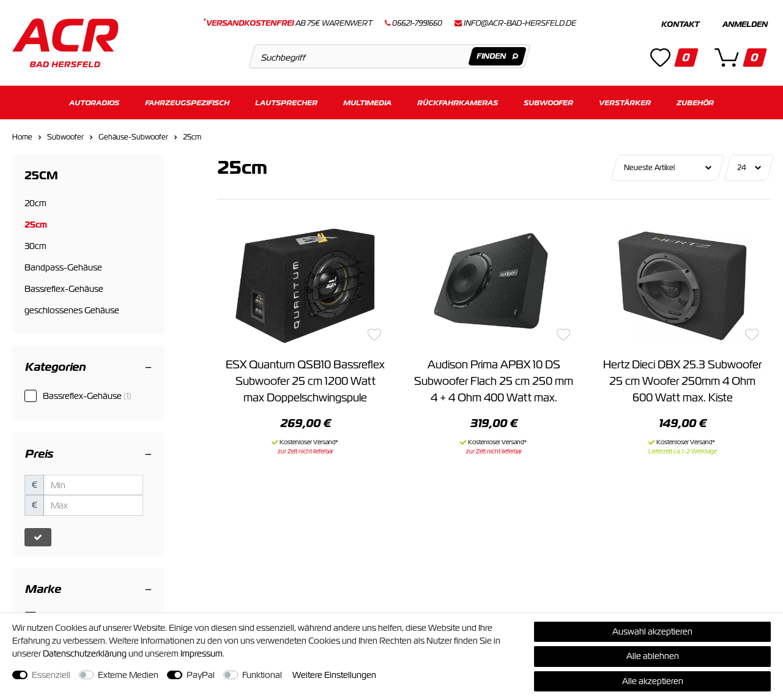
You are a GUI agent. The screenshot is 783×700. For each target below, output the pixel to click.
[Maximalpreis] (93, 505)
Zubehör (695, 102)
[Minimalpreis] (93, 485)
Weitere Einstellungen (334, 675)
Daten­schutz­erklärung (85, 653)
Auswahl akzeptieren (652, 631)
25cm (192, 137)
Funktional (262, 675)
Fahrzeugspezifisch (187, 102)
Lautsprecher (286, 102)
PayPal (201, 675)
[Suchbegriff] (389, 56)
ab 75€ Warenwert (288, 23)
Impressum (202, 653)
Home (22, 137)
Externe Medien (128, 675)
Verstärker (625, 102)
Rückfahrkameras (458, 102)
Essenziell (51, 675)
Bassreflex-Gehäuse (87, 396)
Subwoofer (548, 102)
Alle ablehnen (653, 656)
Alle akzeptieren (653, 681)
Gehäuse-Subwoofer (133, 137)
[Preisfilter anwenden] (38, 537)
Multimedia (367, 102)
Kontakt (680, 24)
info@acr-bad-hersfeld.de (520, 23)
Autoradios (94, 102)
